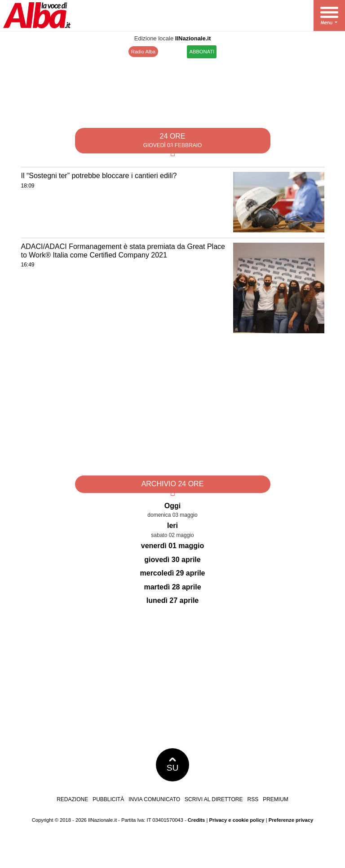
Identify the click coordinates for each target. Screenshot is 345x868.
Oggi (172, 506)
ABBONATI (202, 52)
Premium (276, 799)
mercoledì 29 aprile (173, 573)
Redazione (72, 799)
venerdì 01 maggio (173, 546)
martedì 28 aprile (172, 587)
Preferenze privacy (291, 820)
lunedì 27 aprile (172, 600)
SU (173, 765)
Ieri (172, 526)
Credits (197, 820)
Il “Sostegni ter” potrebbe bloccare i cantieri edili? (99, 176)
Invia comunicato (154, 799)
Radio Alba (143, 52)
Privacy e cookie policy (237, 820)
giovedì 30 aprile (172, 560)
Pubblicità (108, 799)
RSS (253, 799)
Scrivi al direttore (214, 799)
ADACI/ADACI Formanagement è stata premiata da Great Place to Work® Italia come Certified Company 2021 (123, 251)
